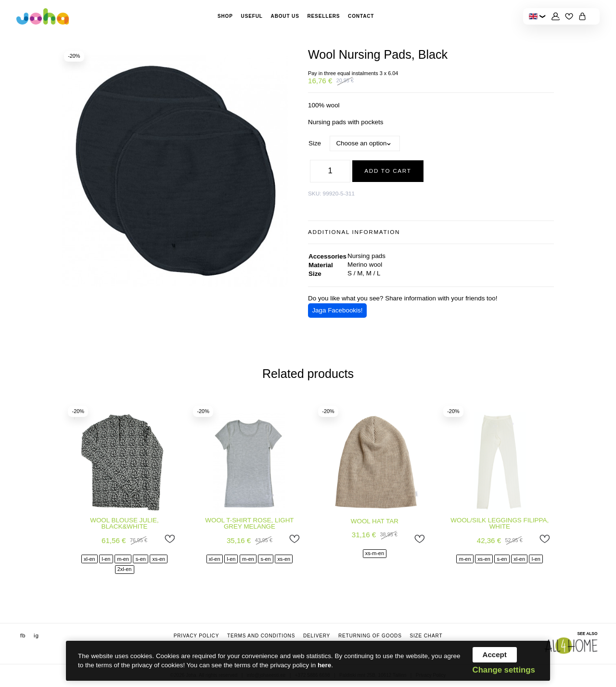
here (324, 665)
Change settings (504, 670)
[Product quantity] (330, 171)
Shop (225, 16)
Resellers (323, 16)
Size (315, 143)
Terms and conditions (261, 636)
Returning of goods (370, 636)
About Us (285, 16)
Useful (252, 16)
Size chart (426, 636)
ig (36, 636)
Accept (495, 655)
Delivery (317, 636)
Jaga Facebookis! (337, 310)
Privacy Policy (197, 636)
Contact (361, 16)
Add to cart (388, 171)
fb (23, 636)
